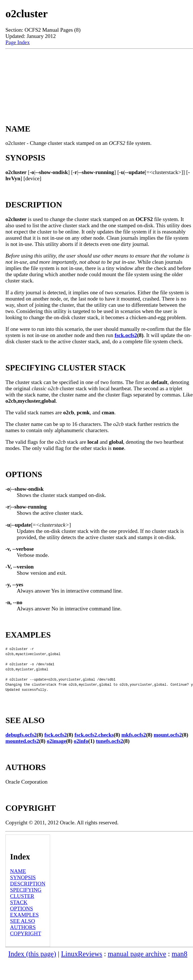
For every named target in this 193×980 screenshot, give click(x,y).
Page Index (18, 42)
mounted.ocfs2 (22, 752)
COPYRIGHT (26, 945)
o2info (81, 752)
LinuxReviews (82, 965)
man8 (180, 965)
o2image (56, 752)
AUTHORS (23, 939)
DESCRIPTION (28, 895)
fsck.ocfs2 (126, 335)
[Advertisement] (99, 80)
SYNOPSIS (23, 889)
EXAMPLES (24, 926)
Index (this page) (32, 965)
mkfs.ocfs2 (134, 746)
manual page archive (137, 965)
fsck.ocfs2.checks (94, 746)
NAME (18, 883)
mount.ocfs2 (168, 746)
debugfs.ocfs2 (21, 746)
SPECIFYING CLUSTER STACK (26, 907)
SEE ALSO (23, 932)
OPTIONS (22, 920)
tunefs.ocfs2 (110, 752)
